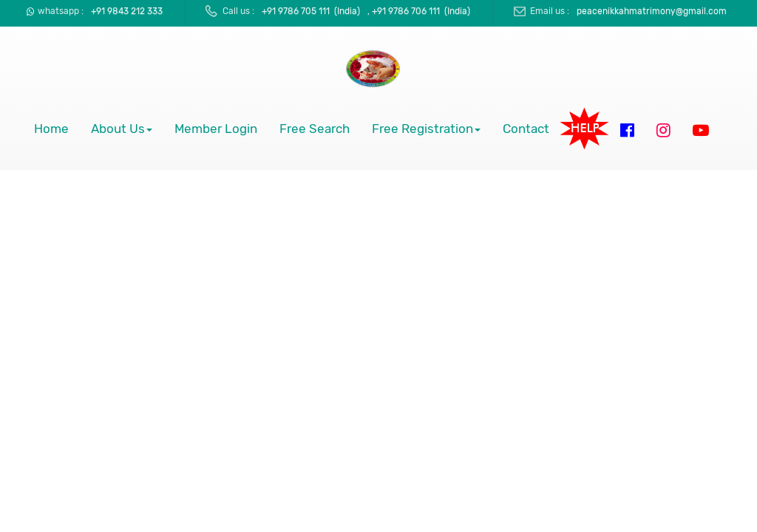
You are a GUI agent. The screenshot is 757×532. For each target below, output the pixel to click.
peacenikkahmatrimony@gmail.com (652, 11)
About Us (122, 129)
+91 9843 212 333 (127, 11)
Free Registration (426, 129)
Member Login (216, 129)
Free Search (315, 129)
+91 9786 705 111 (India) (311, 11)
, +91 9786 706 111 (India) (419, 11)
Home (51, 129)
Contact (526, 129)
